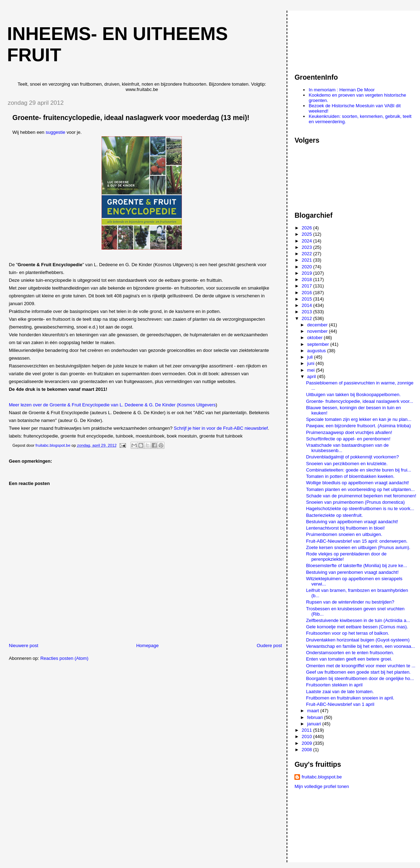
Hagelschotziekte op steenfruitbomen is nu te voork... (360, 509)
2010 (308, 736)
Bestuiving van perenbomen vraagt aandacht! (352, 572)
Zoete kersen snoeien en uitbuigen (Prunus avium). (358, 547)
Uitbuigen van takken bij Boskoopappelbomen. (353, 395)
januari (315, 724)
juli (311, 357)
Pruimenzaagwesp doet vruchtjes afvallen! (349, 432)
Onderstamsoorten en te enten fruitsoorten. (350, 653)
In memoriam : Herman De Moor (341, 90)
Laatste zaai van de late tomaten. (340, 692)
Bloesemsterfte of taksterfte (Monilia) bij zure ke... (356, 566)
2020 (308, 267)
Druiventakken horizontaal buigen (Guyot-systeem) (358, 640)
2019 (308, 273)
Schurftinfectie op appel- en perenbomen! (348, 439)
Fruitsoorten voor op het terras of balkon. (348, 633)
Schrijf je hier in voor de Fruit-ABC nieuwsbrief (221, 428)
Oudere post (269, 646)
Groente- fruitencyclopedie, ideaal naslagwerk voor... (360, 401)
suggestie (56, 132)
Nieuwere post (24, 646)
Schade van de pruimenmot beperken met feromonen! (361, 496)
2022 (308, 254)
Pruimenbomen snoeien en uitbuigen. (344, 534)
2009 (308, 743)
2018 (308, 279)
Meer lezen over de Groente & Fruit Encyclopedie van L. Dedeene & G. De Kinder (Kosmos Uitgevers (112, 405)
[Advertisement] (326, 39)
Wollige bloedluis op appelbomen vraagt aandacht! (358, 483)
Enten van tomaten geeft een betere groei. (349, 659)
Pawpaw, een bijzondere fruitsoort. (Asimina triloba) (358, 426)
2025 (308, 234)
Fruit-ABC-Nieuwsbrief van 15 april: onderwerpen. (357, 541)
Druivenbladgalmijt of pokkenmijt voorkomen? (352, 457)
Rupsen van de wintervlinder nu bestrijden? (350, 602)
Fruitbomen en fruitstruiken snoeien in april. (350, 698)
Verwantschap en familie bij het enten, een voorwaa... (361, 646)
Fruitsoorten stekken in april (334, 685)
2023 (308, 247)
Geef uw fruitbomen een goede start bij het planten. (358, 672)
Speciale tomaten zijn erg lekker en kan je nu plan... (359, 419)
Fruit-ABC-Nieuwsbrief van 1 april (340, 704)
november (318, 331)
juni (311, 363)
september (319, 344)
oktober (315, 338)
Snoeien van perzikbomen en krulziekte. (347, 464)
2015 (308, 299)
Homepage (148, 646)
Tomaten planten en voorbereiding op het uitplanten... (360, 489)
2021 (308, 260)
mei (312, 370)
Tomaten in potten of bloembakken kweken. (350, 476)
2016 (308, 293)
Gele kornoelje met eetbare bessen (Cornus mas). (357, 627)
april (312, 376)
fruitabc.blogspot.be (321, 777)
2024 (308, 241)
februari (316, 717)
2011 (308, 730)
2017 (308, 286)
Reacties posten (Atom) (64, 658)
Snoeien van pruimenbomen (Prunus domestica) (355, 502)
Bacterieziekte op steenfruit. (334, 515)
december (318, 325)
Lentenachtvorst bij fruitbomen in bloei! (346, 528)
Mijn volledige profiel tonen (322, 786)
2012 (308, 318)
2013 (308, 312)
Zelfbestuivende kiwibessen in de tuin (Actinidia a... (358, 620)
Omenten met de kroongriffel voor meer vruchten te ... (361, 666)
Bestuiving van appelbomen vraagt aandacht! (352, 522)
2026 (308, 228)
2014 (308, 305)
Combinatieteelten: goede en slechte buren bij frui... (359, 470)
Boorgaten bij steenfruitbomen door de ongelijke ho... (360, 678)
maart (314, 711)
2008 (308, 750)
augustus (317, 351)
